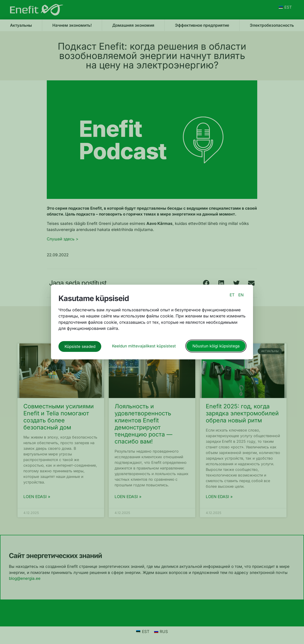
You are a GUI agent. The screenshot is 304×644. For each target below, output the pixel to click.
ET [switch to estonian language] (232, 296)
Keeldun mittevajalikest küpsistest (144, 345)
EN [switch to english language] (241, 296)
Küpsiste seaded (80, 345)
